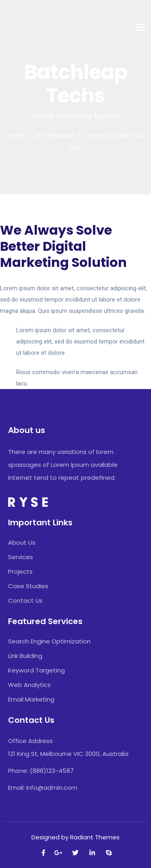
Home (15, 135)
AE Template (55, 135)
